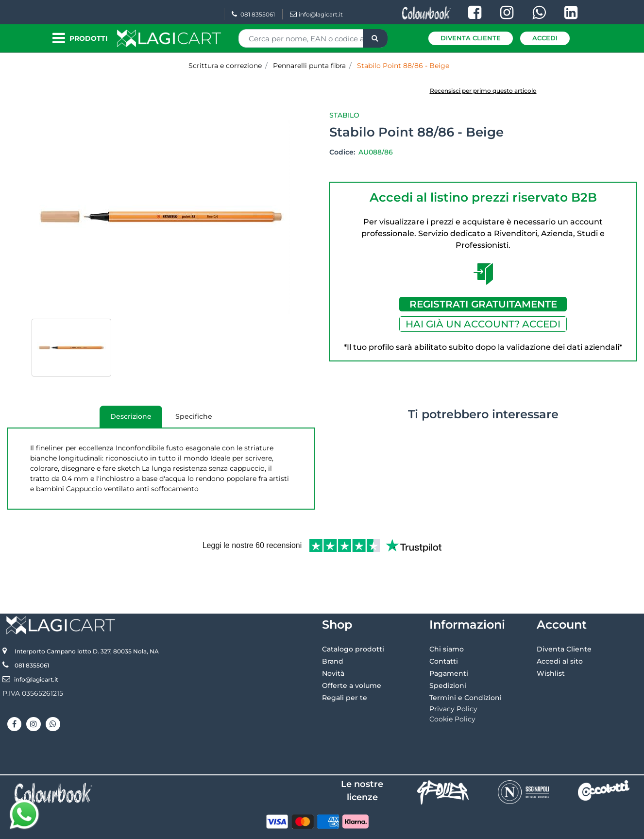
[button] (375, 38)
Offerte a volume (352, 653)
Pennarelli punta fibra (309, 66)
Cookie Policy (452, 687)
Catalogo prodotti (353, 617)
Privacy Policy (453, 677)
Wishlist (551, 641)
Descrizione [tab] (126, 420)
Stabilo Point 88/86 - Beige (403, 66)
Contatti (444, 629)
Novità (333, 641)
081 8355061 (253, 14)
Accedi (545, 38)
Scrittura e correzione (225, 66)
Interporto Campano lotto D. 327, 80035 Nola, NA (87, 619)
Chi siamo (447, 617)
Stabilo (344, 115)
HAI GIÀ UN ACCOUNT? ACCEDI (483, 324)
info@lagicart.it (316, 14)
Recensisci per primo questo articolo (483, 91)
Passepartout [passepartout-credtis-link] (364, 828)
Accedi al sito (560, 629)
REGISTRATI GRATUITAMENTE (483, 304)
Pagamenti (449, 641)
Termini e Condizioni (466, 666)
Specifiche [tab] (194, 416)
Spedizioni (448, 653)
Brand (333, 629)
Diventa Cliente (471, 38)
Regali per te (345, 666)
